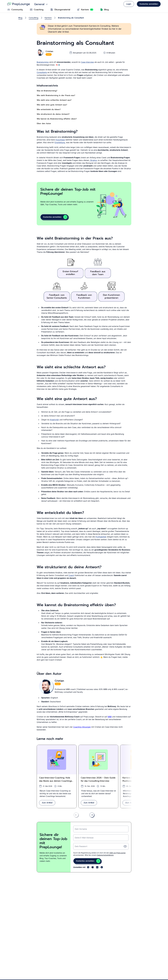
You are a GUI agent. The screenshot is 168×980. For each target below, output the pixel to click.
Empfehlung (60, 142)
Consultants (42, 72)
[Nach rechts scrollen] (92, 815)
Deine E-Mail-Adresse (84, 838)
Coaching (77, 727)
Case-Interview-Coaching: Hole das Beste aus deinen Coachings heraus (56, 780)
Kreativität (54, 420)
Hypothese (60, 140)
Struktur (94, 160)
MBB (110, 717)
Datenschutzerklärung (105, 855)
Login (129, 4)
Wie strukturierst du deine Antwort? (53, 114)
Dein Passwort (81, 846)
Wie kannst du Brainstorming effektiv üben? (57, 119)
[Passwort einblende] (125, 846)
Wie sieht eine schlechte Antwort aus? (54, 100)
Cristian (49, 51)
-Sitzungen (86, 727)
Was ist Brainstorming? (47, 91)
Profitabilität (101, 537)
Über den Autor (44, 124)
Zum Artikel (47, 803)
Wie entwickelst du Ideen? (49, 109)
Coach (71, 575)
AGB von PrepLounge (118, 853)
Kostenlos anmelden (149, 4)
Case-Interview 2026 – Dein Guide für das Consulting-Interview (98, 779)
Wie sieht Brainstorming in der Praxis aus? (56, 95)
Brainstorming (43, 62)
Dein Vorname (81, 829)
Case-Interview (87, 62)
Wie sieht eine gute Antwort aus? (52, 105)
